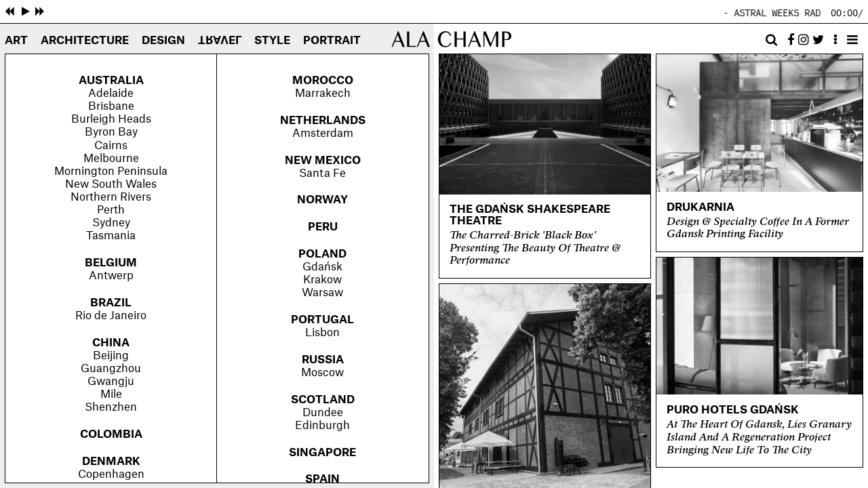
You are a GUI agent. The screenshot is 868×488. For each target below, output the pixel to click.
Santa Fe (322, 174)
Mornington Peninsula (111, 171)
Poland (322, 254)
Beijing (111, 356)
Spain (322, 479)
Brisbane (111, 106)
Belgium (111, 263)
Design (163, 41)
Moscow (322, 373)
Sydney (111, 223)
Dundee (323, 413)
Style (272, 41)
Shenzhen (111, 407)
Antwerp (111, 276)
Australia (111, 81)
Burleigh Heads (111, 119)
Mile (111, 394)
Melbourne (111, 159)
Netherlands (323, 121)
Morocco (323, 81)
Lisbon (322, 333)
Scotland (323, 400)
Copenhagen (111, 474)
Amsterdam (323, 134)
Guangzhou (111, 369)
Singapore (322, 453)
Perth (111, 210)
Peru (323, 227)
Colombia (111, 434)
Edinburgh (322, 426)
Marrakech (323, 94)
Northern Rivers (111, 197)
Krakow (322, 280)
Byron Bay (111, 132)
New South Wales (111, 184)
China (111, 343)
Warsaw (322, 293)
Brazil (111, 303)
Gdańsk (322, 267)
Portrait (332, 41)
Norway (322, 200)
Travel (220, 39)
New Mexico (323, 161)
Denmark (111, 462)
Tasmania (111, 236)
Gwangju (111, 382)
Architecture (85, 41)
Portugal (322, 320)
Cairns (111, 146)
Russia (323, 360)
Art (16, 41)
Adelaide (111, 94)
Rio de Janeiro (111, 316)
